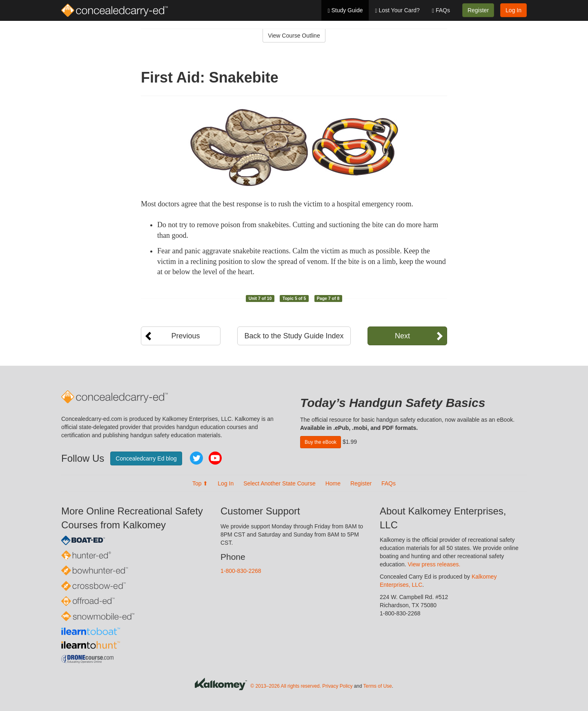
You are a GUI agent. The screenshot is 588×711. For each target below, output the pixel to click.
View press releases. (434, 564)
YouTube (215, 458)
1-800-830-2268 (241, 571)
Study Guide (345, 10)
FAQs (441, 10)
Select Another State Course (280, 483)
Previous (185, 336)
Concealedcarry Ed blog (146, 458)
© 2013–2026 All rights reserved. (286, 686)
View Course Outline (294, 36)
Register (478, 10)
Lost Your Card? (397, 10)
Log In (513, 10)
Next (402, 336)
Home (333, 483)
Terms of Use (378, 686)
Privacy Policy (337, 686)
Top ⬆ (200, 483)
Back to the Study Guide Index (294, 336)
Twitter (196, 458)
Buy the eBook (321, 442)
